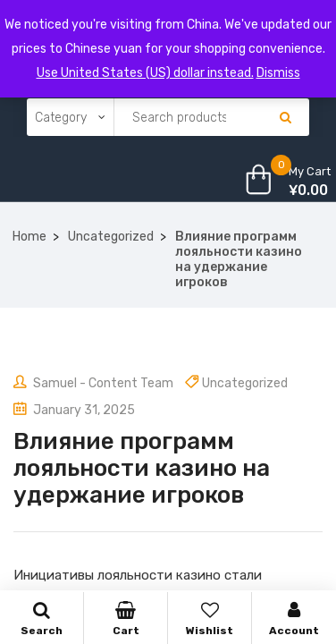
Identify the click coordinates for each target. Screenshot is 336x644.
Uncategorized (111, 237)
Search (42, 619)
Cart (126, 619)
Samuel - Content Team (93, 383)
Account (294, 619)
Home (29, 237)
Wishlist (210, 619)
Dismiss (278, 73)
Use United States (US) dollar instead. (145, 73)
